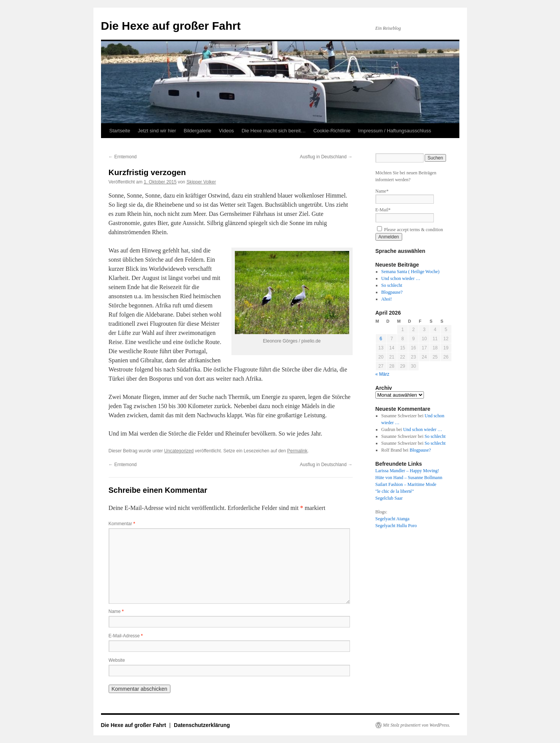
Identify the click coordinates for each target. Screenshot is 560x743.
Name (116, 611)
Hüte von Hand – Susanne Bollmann (409, 478)
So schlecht (392, 285)
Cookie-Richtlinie (332, 131)
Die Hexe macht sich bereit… (274, 131)
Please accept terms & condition (410, 230)
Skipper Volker (201, 182)
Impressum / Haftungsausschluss (395, 131)
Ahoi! (387, 299)
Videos (226, 131)
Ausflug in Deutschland (326, 157)
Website (117, 660)
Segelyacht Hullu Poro (396, 526)
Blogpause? (392, 292)
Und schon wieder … (401, 278)
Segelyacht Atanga (393, 519)
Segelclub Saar (389, 498)
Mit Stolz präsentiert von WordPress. (417, 725)
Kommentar (122, 524)
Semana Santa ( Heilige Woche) (410, 272)
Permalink (297, 451)
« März (383, 374)
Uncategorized (179, 451)
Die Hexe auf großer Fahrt (171, 26)
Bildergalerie (197, 131)
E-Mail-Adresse (126, 636)
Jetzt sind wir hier (157, 131)
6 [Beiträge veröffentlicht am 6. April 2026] (381, 339)
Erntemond (123, 157)
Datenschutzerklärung (202, 725)
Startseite (120, 131)
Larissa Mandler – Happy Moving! (407, 471)
